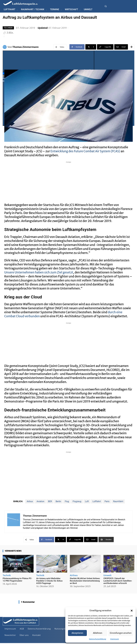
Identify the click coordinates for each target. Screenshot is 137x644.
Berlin (58, 501)
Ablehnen (98, 633)
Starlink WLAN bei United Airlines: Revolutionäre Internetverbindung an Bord (85, 581)
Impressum (115, 639)
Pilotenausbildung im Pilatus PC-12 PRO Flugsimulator (17, 580)
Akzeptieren (77, 633)
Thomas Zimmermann (26, 47)
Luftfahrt (97, 501)
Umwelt (107, 575)
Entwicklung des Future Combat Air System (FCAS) (85, 151)
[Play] (48, 61)
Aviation (40, 501)
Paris (107, 501)
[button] (132, 611)
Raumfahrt (118, 501)
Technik (8, 28)
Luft (87, 501)
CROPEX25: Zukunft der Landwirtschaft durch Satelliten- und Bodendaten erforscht (118, 581)
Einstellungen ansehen (121, 633)
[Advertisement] (68, 182)
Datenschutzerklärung (98, 639)
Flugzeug (77, 501)
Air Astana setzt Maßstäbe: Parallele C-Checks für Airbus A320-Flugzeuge (49, 581)
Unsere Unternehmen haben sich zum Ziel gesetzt (39, 272)
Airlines (74, 575)
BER (50, 501)
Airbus (30, 501)
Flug (67, 501)
